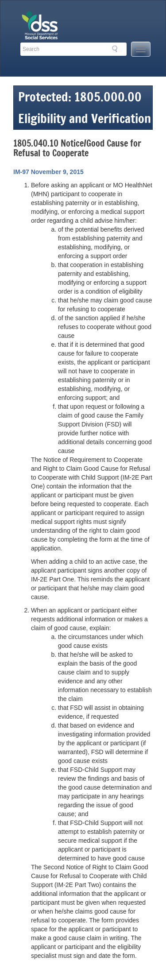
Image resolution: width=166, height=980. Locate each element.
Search (117, 49)
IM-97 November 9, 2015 (48, 172)
